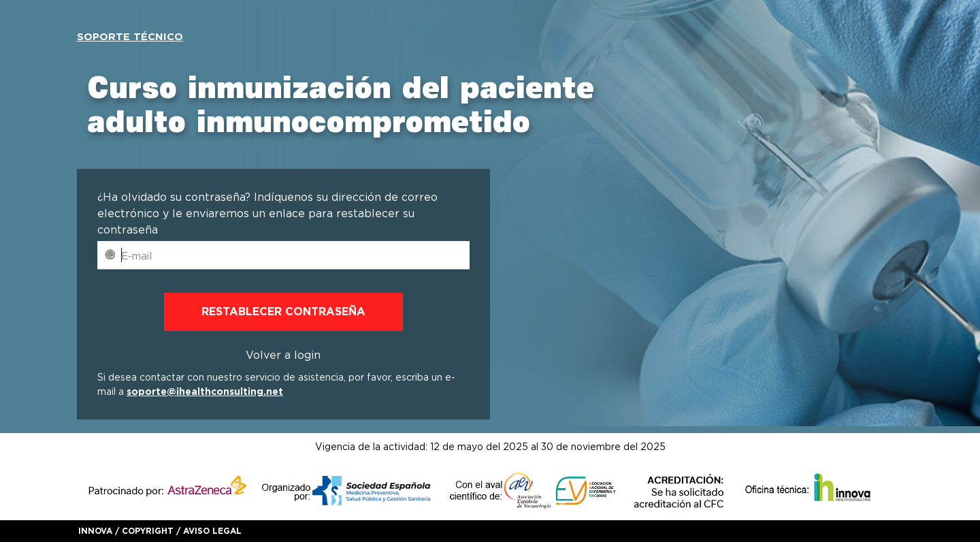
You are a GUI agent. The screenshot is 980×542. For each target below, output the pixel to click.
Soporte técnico (130, 37)
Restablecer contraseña (283, 312)
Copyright (148, 531)
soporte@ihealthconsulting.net (205, 392)
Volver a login (283, 355)
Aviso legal (212, 531)
